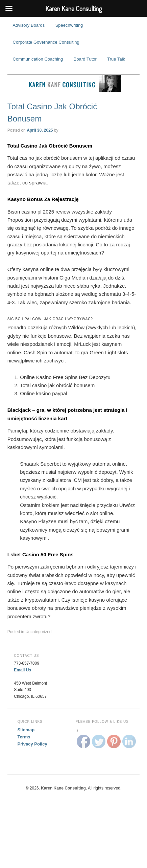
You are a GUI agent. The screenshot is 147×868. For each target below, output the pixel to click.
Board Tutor (85, 59)
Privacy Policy (32, 744)
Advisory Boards (29, 25)
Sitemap (26, 730)
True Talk (116, 59)
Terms (24, 737)
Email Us (22, 670)
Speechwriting (69, 25)
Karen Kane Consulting (74, 83)
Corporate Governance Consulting (46, 42)
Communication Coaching (38, 59)
